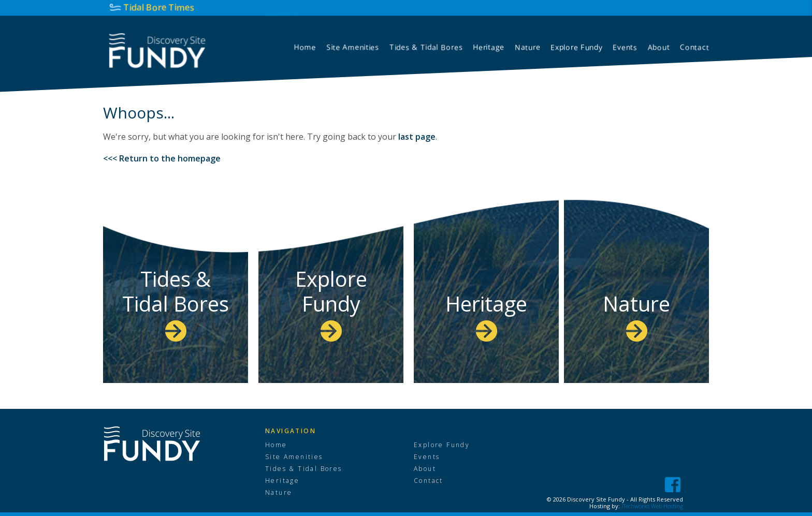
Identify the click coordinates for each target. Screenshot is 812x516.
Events (427, 457)
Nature (636, 315)
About (425, 469)
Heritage (486, 315)
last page (417, 137)
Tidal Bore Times (159, 7)
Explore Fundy (331, 303)
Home (276, 445)
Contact (429, 481)
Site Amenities (294, 457)
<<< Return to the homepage (162, 158)
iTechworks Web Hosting (652, 506)
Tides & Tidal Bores (176, 303)
